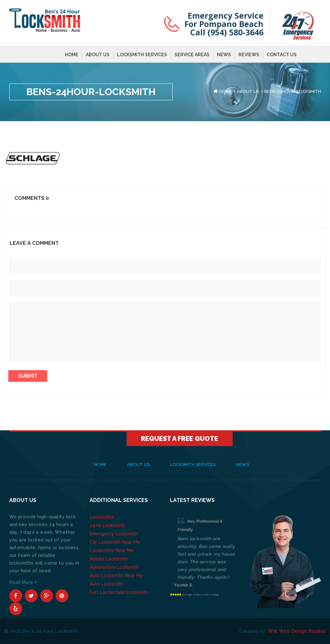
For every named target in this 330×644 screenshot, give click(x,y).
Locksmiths (102, 517)
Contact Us (282, 55)
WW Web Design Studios (297, 631)
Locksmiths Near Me (112, 550)
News (224, 55)
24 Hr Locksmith (107, 525)
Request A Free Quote (180, 439)
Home (72, 55)
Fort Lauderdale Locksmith (119, 592)
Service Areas (192, 55)
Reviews (249, 55)
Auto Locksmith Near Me (116, 576)
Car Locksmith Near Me (115, 542)
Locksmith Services (142, 55)
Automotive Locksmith (114, 567)
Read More (23, 582)
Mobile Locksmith (109, 559)
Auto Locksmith (107, 584)
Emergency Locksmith (114, 534)
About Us (98, 55)
